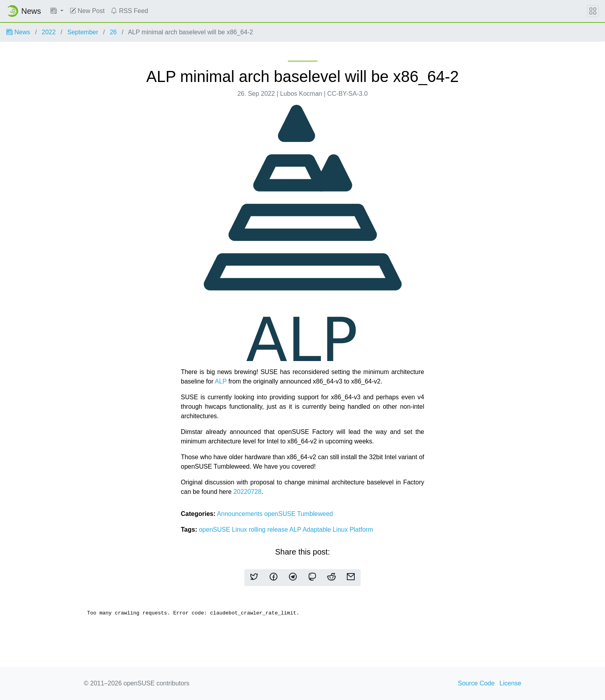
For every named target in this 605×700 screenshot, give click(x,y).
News (18, 32)
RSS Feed (129, 11)
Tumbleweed (315, 514)
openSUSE (280, 514)
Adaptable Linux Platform (338, 530)
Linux (240, 530)
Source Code (476, 683)
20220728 (247, 492)
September (83, 32)
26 (113, 32)
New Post (87, 11)
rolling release (269, 530)
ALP (221, 381)
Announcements (240, 514)
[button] (57, 11)
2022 (49, 32)
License (510, 683)
